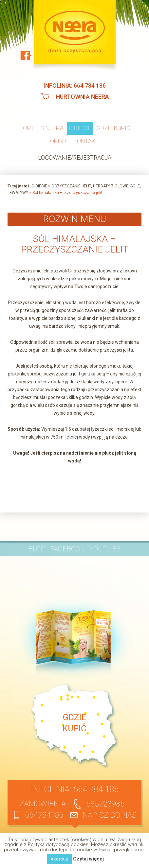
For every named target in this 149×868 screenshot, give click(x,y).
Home (27, 128)
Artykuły (89, 562)
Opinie (59, 141)
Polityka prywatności (112, 585)
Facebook (67, 549)
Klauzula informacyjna (72, 595)
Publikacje (114, 562)
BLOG (37, 549)
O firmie (28, 562)
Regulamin (49, 585)
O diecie (80, 128)
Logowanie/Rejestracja (75, 157)
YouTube (105, 549)
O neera (52, 128)
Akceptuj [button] (59, 859)
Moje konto (21, 585)
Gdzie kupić (113, 128)
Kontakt (86, 141)
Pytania (49, 562)
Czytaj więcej (88, 859)
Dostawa (75, 585)
